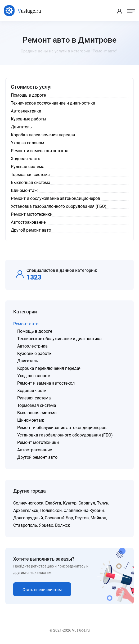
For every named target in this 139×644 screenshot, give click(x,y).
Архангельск (26, 510)
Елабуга (53, 503)
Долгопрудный (28, 518)
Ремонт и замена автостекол (46, 383)
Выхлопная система (37, 413)
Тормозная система (37, 405)
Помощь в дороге (35, 331)
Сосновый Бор (59, 518)
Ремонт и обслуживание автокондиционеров (62, 428)
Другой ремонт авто (37, 457)
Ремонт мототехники (38, 442)
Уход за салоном (34, 376)
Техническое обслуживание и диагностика (59, 339)
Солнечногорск (28, 503)
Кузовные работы (35, 353)
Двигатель (28, 361)
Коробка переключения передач (49, 368)
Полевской (51, 510)
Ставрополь (25, 525)
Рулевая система (34, 398)
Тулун (103, 503)
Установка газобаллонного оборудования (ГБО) (65, 435)
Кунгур (70, 503)
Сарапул (87, 503)
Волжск (63, 525)
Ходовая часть (32, 391)
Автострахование (35, 450)
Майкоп (98, 518)
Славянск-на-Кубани (84, 510)
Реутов (82, 518)
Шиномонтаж (31, 420)
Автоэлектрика (32, 346)
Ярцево (46, 525)
